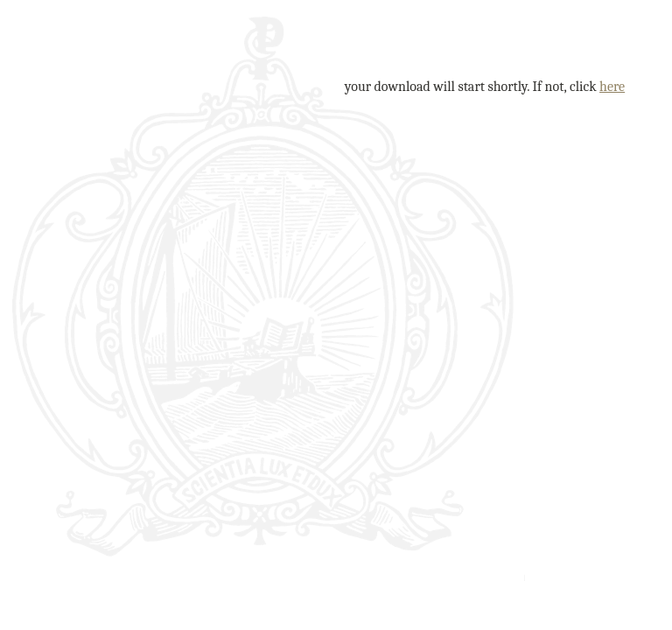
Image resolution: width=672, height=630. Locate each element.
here (612, 87)
